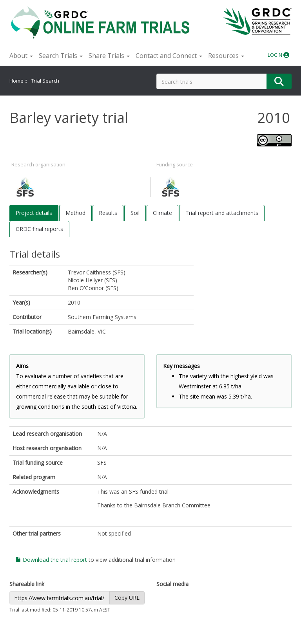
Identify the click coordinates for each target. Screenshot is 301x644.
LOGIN (278, 55)
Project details (34, 213)
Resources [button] (226, 56)
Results (108, 213)
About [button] (21, 56)
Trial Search (45, 81)
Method (75, 213)
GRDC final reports (39, 229)
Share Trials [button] (109, 56)
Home (16, 81)
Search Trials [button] (61, 56)
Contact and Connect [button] (169, 56)
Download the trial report (51, 560)
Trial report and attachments (222, 213)
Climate (162, 213)
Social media (172, 584)
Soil (135, 213)
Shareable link (27, 584)
